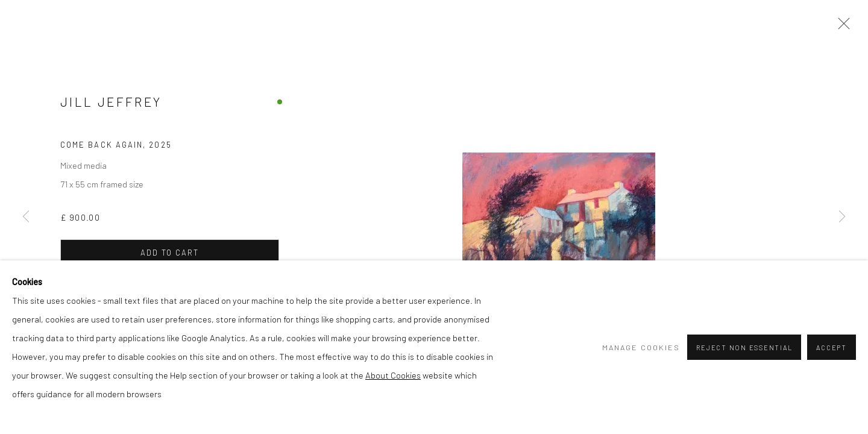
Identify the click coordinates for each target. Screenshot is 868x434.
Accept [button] (832, 348)
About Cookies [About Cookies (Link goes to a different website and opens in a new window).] (393, 375)
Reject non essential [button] (744, 348)
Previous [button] (26, 217)
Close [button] (841, 27)
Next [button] (842, 217)
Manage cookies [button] (641, 347)
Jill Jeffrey (111, 102)
